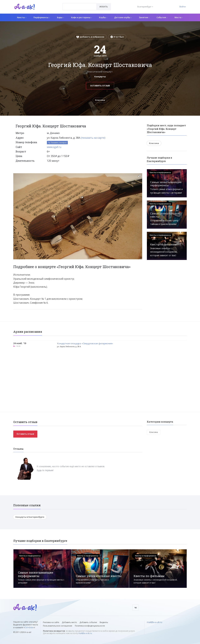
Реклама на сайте (51, 622)
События (162, 17)
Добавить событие (88, 622)
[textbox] (79, 4)
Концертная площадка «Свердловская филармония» (85, 344)
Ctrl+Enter (29, 627)
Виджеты (104, 622)
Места (179, 17)
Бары (61, 17)
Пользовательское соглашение (58, 626)
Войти (183, 7)
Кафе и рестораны (82, 17)
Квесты (22, 17)
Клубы (103, 17)
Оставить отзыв (100, 86)
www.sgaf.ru (54, 147)
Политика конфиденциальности (90, 626)
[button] (139, 176)
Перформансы (42, 17)
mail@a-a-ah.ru (85, 633)
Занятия (144, 17)
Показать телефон (57, 143)
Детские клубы (123, 17)
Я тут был (117, 37)
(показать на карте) (93, 138)
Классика (100, 100)
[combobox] (79, 7)
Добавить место (69, 622)
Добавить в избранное (90, 37)
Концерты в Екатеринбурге (30, 517)
